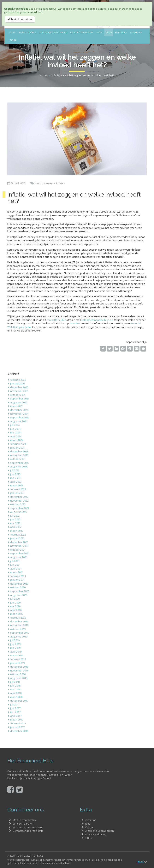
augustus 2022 (19, 512)
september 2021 (20, 553)
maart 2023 (17, 485)
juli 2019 (15, 640)
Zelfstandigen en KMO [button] (53, 32)
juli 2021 (15, 561)
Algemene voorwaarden (100, 831)
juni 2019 (15, 644)
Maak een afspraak (24, 820)
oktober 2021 (18, 550)
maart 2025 (17, 406)
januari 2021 (17, 580)
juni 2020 (15, 603)
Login (12, 40)
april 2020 (16, 610)
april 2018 (16, 693)
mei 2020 (15, 606)
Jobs (88, 824)
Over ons (91, 820)
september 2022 (20, 508)
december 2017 (19, 701)
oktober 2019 (18, 629)
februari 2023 (18, 489)
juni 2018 (15, 686)
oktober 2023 (18, 459)
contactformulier (56, 320)
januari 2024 (17, 448)
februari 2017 (18, 723)
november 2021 (19, 546)
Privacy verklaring (96, 834)
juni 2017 (15, 708)
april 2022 (16, 527)
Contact (90, 827)
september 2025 (20, 398)
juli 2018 (15, 682)
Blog (109, 32)
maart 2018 (17, 697)
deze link (75, 323)
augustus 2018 (19, 678)
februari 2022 (18, 535)
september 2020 (20, 591)
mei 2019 (15, 648)
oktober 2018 (18, 674)
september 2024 (20, 417)
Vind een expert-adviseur (28, 827)
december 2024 (19, 410)
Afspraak (136, 32)
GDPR (89, 838)
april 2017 (16, 716)
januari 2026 (17, 383)
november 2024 (19, 414)
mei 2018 (15, 689)
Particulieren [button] (27, 32)
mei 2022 (15, 523)
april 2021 (16, 569)
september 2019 (20, 633)
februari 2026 (18, 380)
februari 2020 (18, 618)
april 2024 (16, 436)
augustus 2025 (19, 402)
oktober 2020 (18, 587)
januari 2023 (17, 493)
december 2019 (19, 621)
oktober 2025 (18, 395)
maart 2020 (17, 614)
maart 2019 (17, 655)
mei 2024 (15, 432)
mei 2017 (15, 712)
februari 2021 (18, 576)
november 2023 (19, 455)
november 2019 (19, 625)
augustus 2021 (19, 557)
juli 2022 (15, 516)
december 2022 (19, 497)
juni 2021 (15, 565)
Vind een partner (23, 824)
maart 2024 (17, 440)
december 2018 (19, 667)
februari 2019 (18, 659)
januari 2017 (17, 727)
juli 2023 (15, 470)
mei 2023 (15, 478)
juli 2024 (15, 425)
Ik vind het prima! (20, 19)
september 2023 (20, 463)
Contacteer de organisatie (28, 831)
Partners (121, 32)
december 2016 (19, 731)
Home (12, 32)
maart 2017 (17, 720)
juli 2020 (15, 599)
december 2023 (19, 451)
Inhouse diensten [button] (82, 32)
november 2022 (19, 501)
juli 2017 (15, 704)
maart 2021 (17, 572)
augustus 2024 (19, 421)
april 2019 (16, 652)
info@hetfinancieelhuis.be (97, 320)
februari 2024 (18, 444)
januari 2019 (17, 663)
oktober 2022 (18, 504)
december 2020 (19, 584)
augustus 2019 (19, 637)
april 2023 (16, 482)
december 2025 (19, 387)
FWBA (99, 32)
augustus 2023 (19, 466)
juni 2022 (15, 519)
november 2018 (19, 670)
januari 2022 (17, 538)
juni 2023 (15, 474)
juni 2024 (15, 429)
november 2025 (19, 391)
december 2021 (19, 542)
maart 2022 (17, 531)
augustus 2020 (19, 595)
